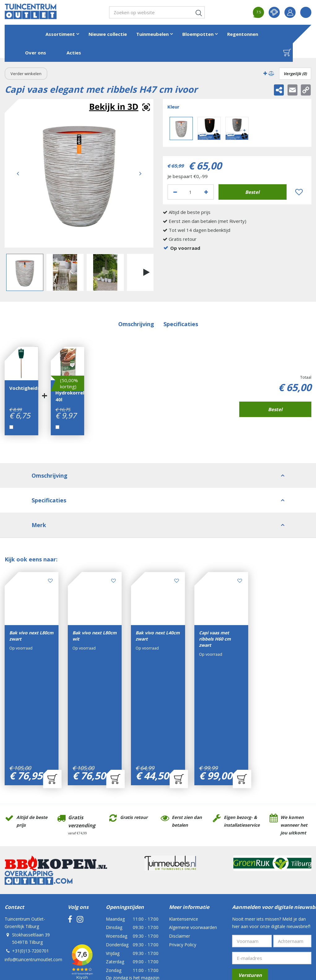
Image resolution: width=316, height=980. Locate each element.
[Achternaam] (292, 843)
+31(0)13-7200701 (30, 853)
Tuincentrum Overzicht (167, 934)
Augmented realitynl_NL (119, 107)
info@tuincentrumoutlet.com (33, 862)
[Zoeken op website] (157, 12)
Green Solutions (128, 934)
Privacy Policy (183, 847)
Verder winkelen (26, 74)
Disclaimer (180, 838)
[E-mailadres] (272, 860)
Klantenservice (184, 821)
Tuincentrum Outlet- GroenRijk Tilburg (25, 825)
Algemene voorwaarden (193, 830)
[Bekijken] (287, 53)
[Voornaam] (252, 843)
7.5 (259, 12)
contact (274, 12)
